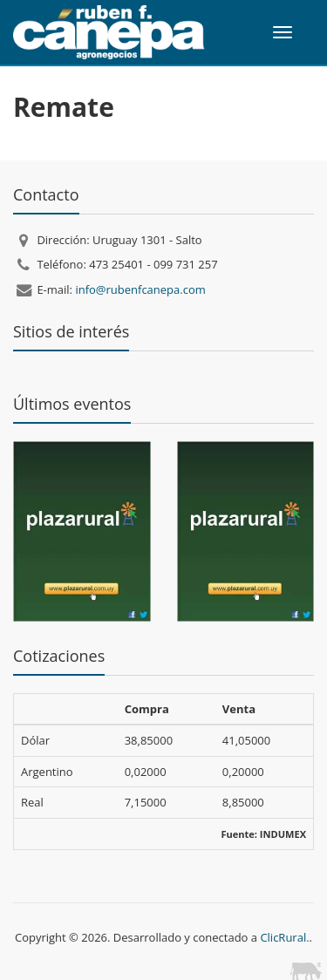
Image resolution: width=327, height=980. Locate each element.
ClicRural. (284, 937)
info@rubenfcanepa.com (140, 289)
